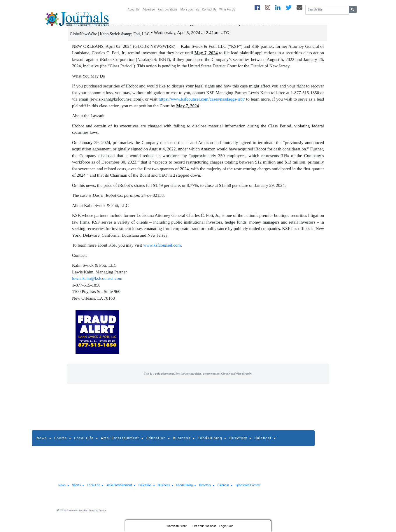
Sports (63, 444)
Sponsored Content (248, 490)
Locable (83, 516)
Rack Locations (167, 9)
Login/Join (226, 526)
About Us (134, 9)
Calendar (265, 444)
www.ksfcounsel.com (162, 251)
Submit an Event (176, 526)
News (44, 444)
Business (184, 444)
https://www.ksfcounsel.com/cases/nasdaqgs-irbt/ (202, 105)
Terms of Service (98, 516)
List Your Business (204, 526)
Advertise (148, 9)
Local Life (86, 444)
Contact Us (209, 9)
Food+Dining (212, 444)
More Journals (190, 9)
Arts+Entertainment (122, 444)
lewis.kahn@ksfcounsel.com (97, 284)
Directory (240, 444)
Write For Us (227, 9)
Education (158, 444)
